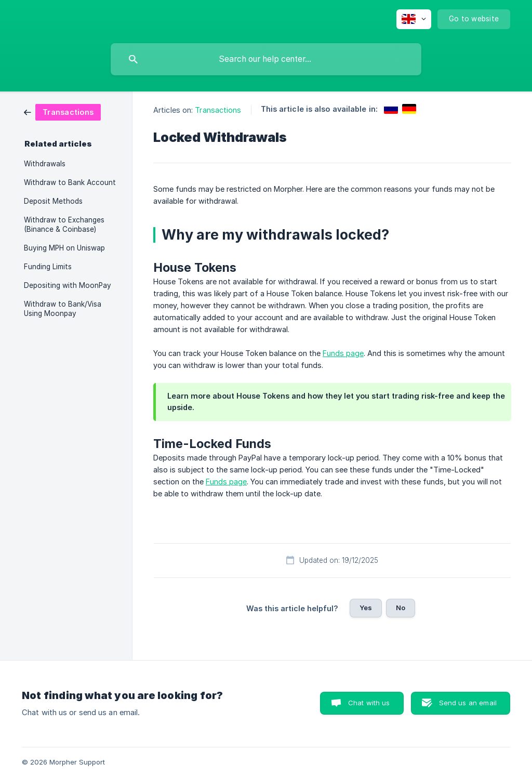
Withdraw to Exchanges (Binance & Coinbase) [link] (64, 225)
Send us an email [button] (468, 703)
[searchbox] (266, 59)
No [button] (401, 608)
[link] (62, 111)
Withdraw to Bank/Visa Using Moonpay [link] (63, 309)
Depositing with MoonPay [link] (68, 285)
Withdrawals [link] (45, 164)
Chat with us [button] (369, 703)
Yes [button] (366, 608)
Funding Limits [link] (48, 267)
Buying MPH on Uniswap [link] (64, 248)
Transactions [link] (218, 110)
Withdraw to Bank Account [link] (70, 182)
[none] (414, 19)
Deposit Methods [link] (53, 201)
